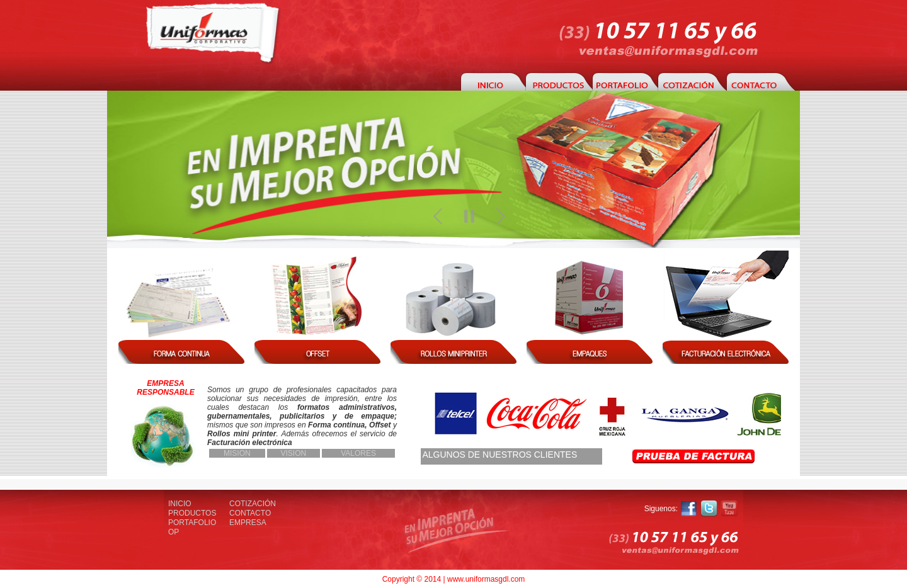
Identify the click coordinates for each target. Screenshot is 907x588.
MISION (237, 453)
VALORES (358, 453)
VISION (294, 453)
